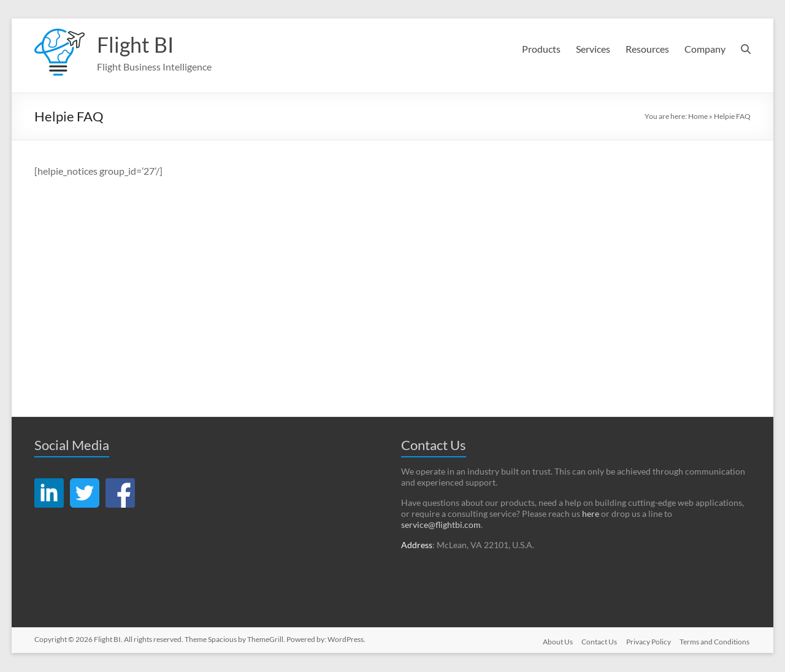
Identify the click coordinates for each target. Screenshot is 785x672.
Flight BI (137, 45)
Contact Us (599, 642)
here (591, 514)
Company (705, 49)
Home (698, 117)
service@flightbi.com (441, 525)
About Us (556, 642)
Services (593, 49)
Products (541, 49)
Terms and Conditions (716, 642)
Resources (647, 49)
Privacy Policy (649, 642)
